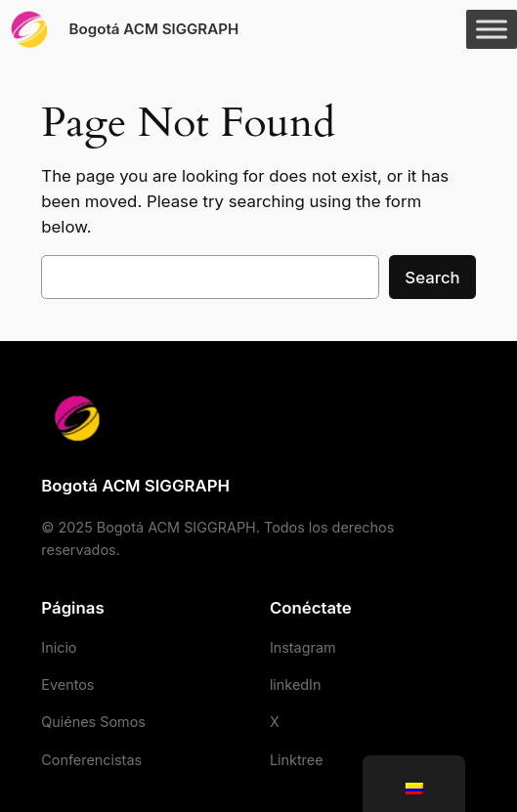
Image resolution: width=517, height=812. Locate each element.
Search (432, 278)
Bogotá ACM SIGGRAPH (154, 29)
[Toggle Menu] (492, 29)
